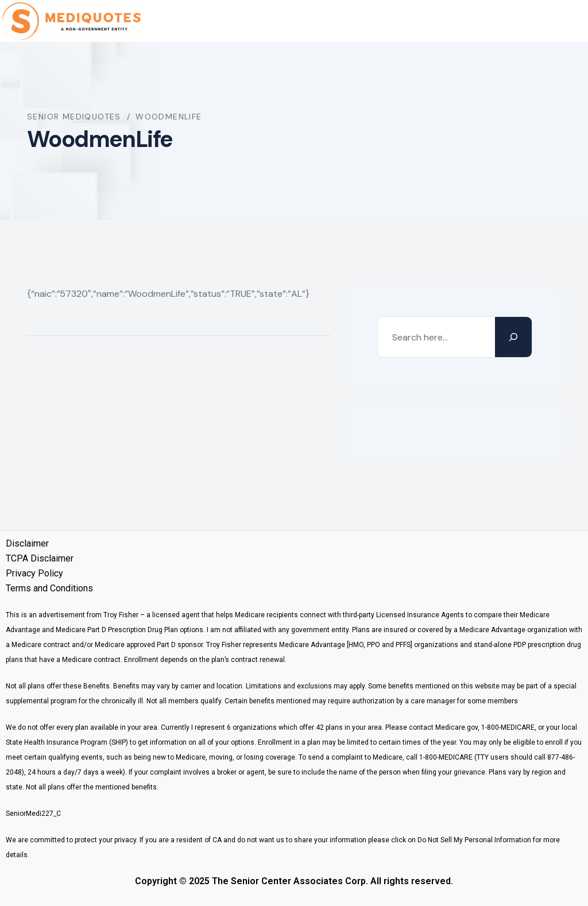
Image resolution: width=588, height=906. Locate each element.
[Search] (513, 337)
